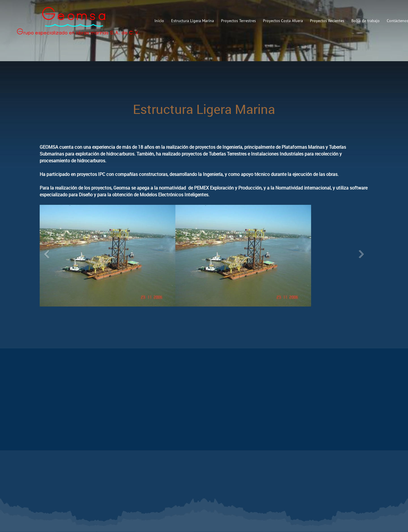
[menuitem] (159, 21)
